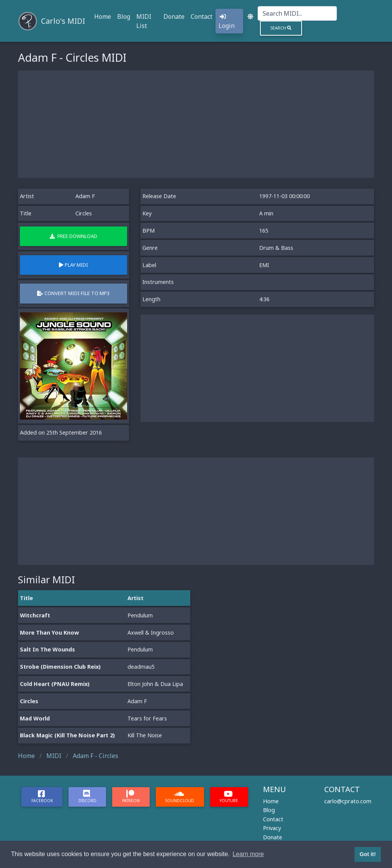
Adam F (85, 196)
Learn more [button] (248, 854)
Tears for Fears (147, 718)
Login (227, 22)
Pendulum (140, 615)
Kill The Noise (145, 735)
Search (281, 28)
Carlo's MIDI (63, 21)
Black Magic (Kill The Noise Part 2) (67, 735)
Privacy (272, 828)
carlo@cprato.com (348, 801)
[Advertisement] (196, 124)
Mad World (35, 718)
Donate (174, 16)
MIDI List (144, 21)
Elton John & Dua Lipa (155, 684)
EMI (264, 265)
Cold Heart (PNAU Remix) (55, 684)
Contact (202, 16)
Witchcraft (35, 615)
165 (264, 231)
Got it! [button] (367, 854)
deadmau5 (141, 667)
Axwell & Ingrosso (151, 633)
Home (103, 16)
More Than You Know (49, 633)
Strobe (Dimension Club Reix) (60, 667)
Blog (124, 16)
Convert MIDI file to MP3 (73, 293)
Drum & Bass (276, 248)
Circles (29, 701)
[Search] (297, 13)
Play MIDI (73, 265)
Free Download (73, 236)
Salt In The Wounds (47, 649)
